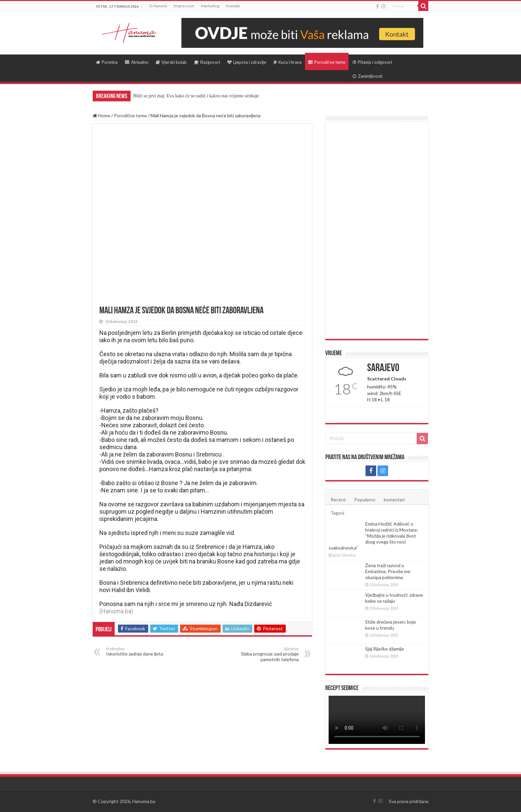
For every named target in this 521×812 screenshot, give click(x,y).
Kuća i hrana (288, 62)
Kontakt (233, 6)
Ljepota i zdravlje (247, 62)
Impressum (184, 6)
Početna (107, 62)
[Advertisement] (377, 230)
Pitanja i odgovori (372, 62)
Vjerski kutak (171, 62)
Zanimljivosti (367, 76)
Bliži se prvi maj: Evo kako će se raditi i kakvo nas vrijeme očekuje (196, 96)
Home (102, 115)
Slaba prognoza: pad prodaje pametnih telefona (265, 654)
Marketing (210, 6)
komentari (394, 500)
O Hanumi (158, 6)
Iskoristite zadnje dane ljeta (140, 652)
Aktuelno (137, 62)
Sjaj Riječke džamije (385, 649)
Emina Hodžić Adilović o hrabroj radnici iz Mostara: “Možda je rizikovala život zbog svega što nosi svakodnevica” (373, 536)
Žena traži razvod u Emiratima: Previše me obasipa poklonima (388, 571)
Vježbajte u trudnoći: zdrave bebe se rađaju (394, 598)
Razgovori (207, 62)
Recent (338, 500)
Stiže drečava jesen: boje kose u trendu (391, 625)
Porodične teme (327, 62)
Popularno (365, 500)
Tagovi (337, 513)
